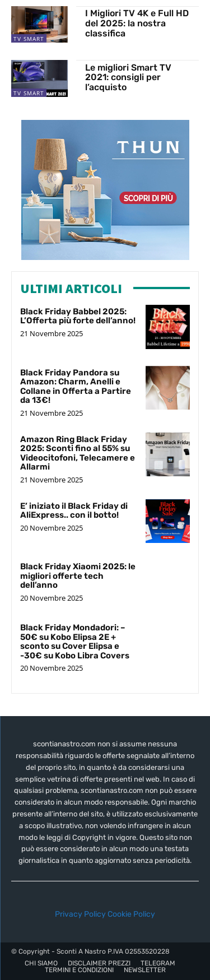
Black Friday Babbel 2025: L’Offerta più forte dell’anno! (78, 316)
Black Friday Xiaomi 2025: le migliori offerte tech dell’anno (78, 576)
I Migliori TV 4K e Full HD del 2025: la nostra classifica (137, 23)
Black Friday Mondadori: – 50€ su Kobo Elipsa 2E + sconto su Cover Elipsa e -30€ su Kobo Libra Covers (75, 642)
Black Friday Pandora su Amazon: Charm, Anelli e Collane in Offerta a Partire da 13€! (76, 387)
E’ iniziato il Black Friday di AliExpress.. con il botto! (74, 511)
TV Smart (29, 39)
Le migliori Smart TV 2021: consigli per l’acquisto (128, 77)
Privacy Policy (80, 914)
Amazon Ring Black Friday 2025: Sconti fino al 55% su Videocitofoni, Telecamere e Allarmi (78, 453)
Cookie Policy (131, 914)
